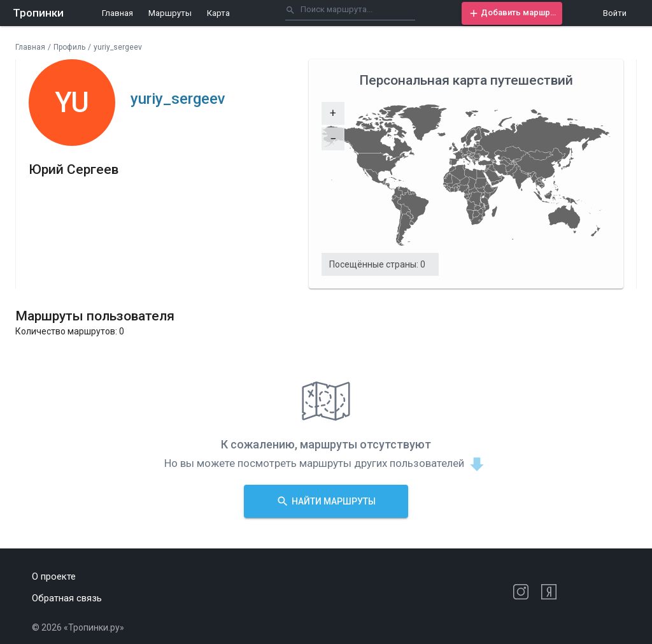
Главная (117, 13)
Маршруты (170, 13)
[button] (512, 13)
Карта (218, 13)
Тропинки (38, 13)
